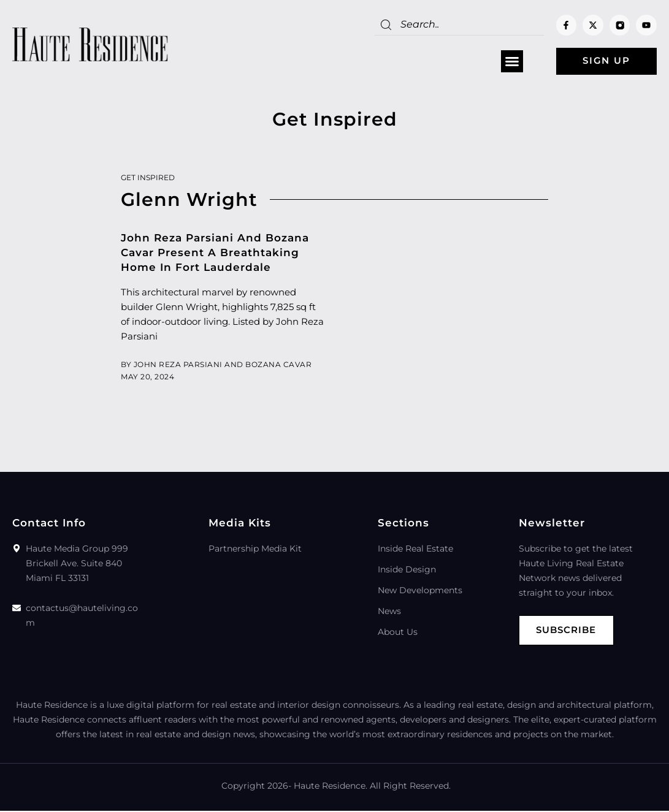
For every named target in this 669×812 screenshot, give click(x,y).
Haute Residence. (331, 787)
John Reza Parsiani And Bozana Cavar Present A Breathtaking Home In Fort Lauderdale (215, 253)
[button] (508, 62)
